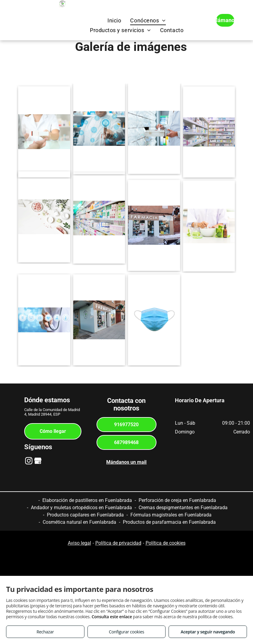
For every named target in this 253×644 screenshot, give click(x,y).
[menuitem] (114, 20)
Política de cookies (166, 543)
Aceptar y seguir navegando (208, 632)
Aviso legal (79, 543)
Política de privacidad (118, 543)
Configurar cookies (127, 632)
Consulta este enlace (112, 617)
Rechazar (45, 632)
